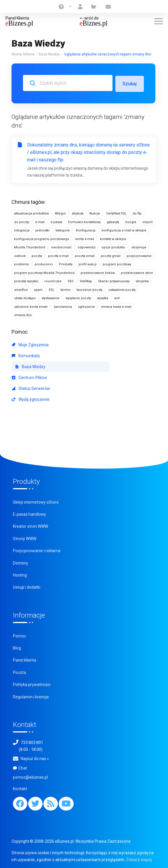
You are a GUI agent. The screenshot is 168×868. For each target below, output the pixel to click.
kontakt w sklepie (113, 238)
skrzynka (142, 280)
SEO (71, 280)
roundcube (53, 280)
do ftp (137, 213)
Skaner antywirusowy (114, 280)
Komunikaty (26, 355)
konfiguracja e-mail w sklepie (124, 230)
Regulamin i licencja (31, 696)
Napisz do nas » (35, 758)
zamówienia (63, 306)
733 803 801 (32, 742)
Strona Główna (23, 54)
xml (117, 297)
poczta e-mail (58, 255)
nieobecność (61, 247)
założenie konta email (31, 306)
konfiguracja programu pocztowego (42, 238)
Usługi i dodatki (27, 586)
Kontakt (20, 788)
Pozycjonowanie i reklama (37, 550)
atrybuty (78, 213)
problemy (21, 263)
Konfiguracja (86, 230)
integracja (22, 230)
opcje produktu (113, 247)
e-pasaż (56, 221)
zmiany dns (23, 314)
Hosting (20, 574)
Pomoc (19, 635)
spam (38, 289)
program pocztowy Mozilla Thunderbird (44, 272)
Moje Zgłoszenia (30, 344)
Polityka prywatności (32, 684)
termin (65, 289)
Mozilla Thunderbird (30, 247)
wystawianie (51, 297)
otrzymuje (139, 247)
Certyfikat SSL (116, 213)
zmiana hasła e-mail (116, 306)
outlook (20, 255)
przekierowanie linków (98, 272)
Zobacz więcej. (139, 859)
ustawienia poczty (122, 289)
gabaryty (113, 221)
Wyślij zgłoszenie (31, 399)
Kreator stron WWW (30, 525)
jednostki (42, 230)
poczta (37, 255)
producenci (44, 263)
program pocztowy (117, 263)
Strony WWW (25, 538)
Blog (17, 647)
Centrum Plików (29, 377)
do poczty (22, 221)
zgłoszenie (86, 306)
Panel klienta (25, 659)
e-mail (40, 221)
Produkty (66, 263)
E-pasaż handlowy (29, 513)
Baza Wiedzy (49, 54)
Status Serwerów (31, 388)
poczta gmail (111, 255)
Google (131, 221)
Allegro (60, 213)
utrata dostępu (25, 297)
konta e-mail (85, 238)
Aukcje (95, 213)
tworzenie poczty (89, 289)
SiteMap (86, 280)
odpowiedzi (87, 247)
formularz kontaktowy (84, 221)
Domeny (21, 562)
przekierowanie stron (137, 272)
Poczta (19, 672)
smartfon (21, 289)
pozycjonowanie (139, 255)
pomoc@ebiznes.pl (30, 776)
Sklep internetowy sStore (36, 501)
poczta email (85, 255)
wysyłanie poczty (78, 297)
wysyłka (103, 297)
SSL (51, 289)
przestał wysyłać (26, 280)
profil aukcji (88, 263)
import (147, 221)
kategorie (63, 230)
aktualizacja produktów (31, 213)
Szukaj (130, 83)
